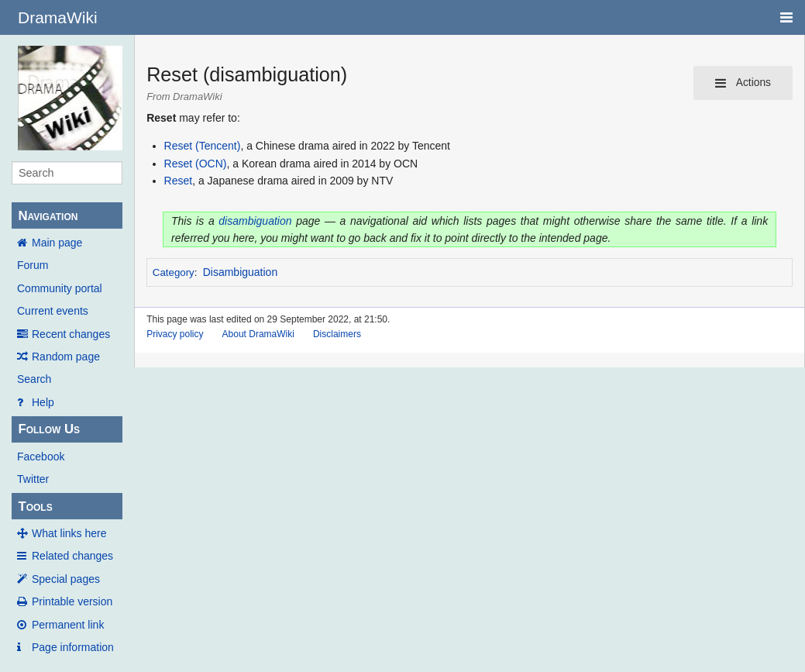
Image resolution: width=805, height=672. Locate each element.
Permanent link (68, 625)
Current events (53, 311)
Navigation (48, 216)
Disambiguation (241, 272)
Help (43, 402)
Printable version (72, 601)
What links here (69, 533)
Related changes (72, 556)
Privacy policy (175, 334)
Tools (35, 507)
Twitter (33, 479)
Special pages (66, 579)
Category (174, 272)
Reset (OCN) (196, 164)
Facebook (41, 457)
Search (34, 379)
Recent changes (71, 334)
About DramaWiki (258, 334)
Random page (66, 357)
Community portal (60, 288)
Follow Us (49, 429)
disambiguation (255, 221)
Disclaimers (337, 334)
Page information (73, 647)
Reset (179, 181)
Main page (57, 243)
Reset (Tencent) (203, 146)
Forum (33, 265)
